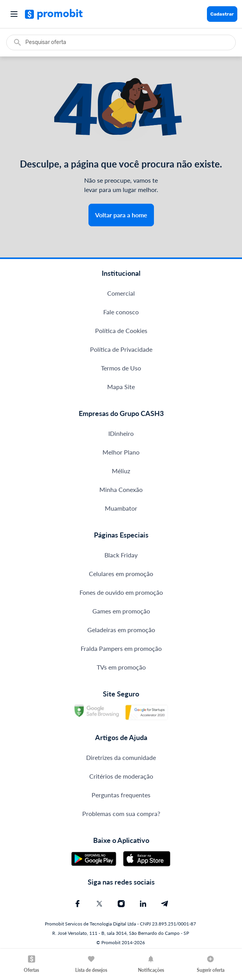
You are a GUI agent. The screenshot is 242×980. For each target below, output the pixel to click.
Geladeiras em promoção (121, 630)
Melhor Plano (121, 452)
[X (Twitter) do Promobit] (99, 904)
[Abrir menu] (14, 14)
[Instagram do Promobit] (121, 904)
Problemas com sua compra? (121, 813)
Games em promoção (121, 611)
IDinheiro (121, 433)
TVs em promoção (121, 667)
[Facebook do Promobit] (78, 904)
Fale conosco (121, 312)
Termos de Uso (121, 368)
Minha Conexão (121, 489)
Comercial (121, 293)
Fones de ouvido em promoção (121, 592)
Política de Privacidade (121, 349)
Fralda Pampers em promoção (121, 648)
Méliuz (121, 471)
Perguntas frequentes (121, 795)
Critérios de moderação (121, 776)
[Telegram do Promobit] (165, 904)
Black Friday (121, 555)
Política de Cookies (121, 330)
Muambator (121, 508)
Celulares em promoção (121, 574)
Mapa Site (121, 387)
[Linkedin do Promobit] (143, 904)
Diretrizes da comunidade (121, 757)
